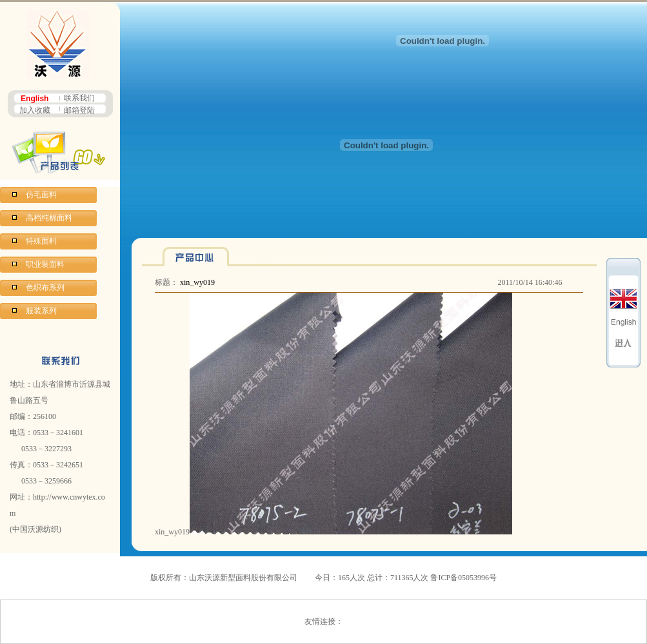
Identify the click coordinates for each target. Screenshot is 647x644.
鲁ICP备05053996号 (463, 578)
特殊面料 (41, 241)
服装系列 (41, 311)
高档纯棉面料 (49, 218)
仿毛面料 (41, 195)
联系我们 (79, 98)
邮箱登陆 (79, 110)
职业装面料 (45, 264)
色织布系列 (45, 288)
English (35, 99)
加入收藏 (35, 110)
